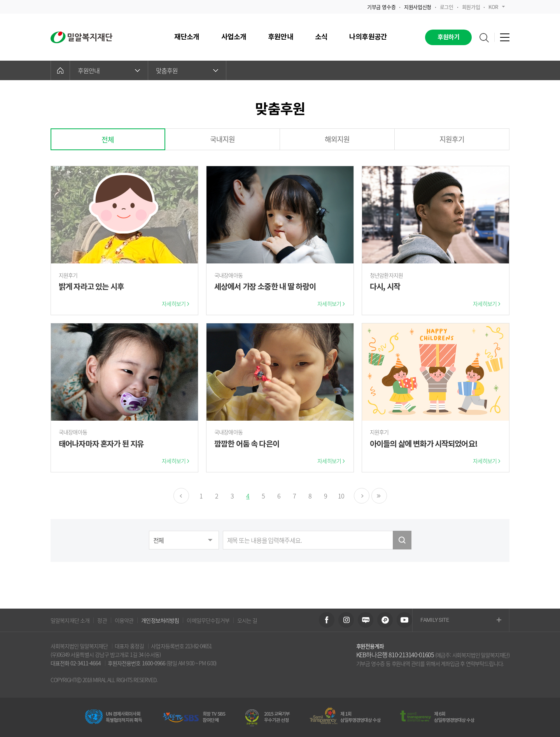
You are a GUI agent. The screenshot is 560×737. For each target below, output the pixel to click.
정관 (102, 620)
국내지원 (223, 139)
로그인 (447, 7)
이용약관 (124, 620)
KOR (497, 7)
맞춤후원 (187, 70)
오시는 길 (247, 620)
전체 (108, 140)
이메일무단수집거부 (208, 620)
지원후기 (452, 139)
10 (341, 496)
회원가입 (471, 7)
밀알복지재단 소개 (70, 620)
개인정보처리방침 (160, 620)
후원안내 (109, 70)
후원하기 (449, 37)
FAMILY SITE (461, 620)
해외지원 (337, 139)
